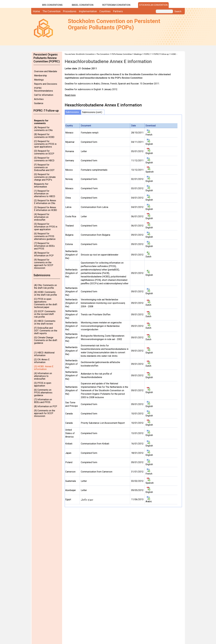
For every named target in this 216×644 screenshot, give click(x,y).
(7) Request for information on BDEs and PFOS (44, 246)
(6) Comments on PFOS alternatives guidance (43, 393)
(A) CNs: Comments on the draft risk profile (45, 287)
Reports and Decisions (46, 84)
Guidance (39, 103)
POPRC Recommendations (44, 89)
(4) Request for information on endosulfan (42, 217)
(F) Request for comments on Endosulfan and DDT (44, 167)
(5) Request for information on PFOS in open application (46, 227)
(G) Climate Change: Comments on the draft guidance (46, 340)
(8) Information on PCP (46, 406)
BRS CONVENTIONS (52, 5)
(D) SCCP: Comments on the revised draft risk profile (45, 314)
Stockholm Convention (153, 5)
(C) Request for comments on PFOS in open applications (45, 144)
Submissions (72, 112)
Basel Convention (83, 5)
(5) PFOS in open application (43, 384)
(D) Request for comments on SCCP (44, 152)
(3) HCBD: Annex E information (44, 368)
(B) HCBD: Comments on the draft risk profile (46, 293)
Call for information (44, 95)
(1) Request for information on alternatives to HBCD (45, 194)
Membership (40, 76)
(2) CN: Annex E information (42, 361)
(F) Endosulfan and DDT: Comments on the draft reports (46, 331)
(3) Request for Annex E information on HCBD (46, 209)
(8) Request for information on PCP (44, 254)
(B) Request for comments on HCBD (44, 136)
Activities (39, 99)
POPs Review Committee (122, 54)
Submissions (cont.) (92, 112)
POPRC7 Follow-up (161, 54)
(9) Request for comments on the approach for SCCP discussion (44, 264)
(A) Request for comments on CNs (43, 129)
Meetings (39, 80)
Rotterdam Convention (116, 5)
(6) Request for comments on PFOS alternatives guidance (45, 236)
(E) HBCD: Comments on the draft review (45, 322)
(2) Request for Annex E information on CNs (45, 202)
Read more (70, 95)
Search (178, 12)
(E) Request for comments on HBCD (44, 159)
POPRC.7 (148, 54)
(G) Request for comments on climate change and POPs (45, 177)
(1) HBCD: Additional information (44, 354)
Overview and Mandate (46, 71)
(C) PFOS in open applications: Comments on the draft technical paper (46, 303)
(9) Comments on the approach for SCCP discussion (45, 413)
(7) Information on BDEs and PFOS (43, 401)
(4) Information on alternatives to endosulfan (43, 376)
